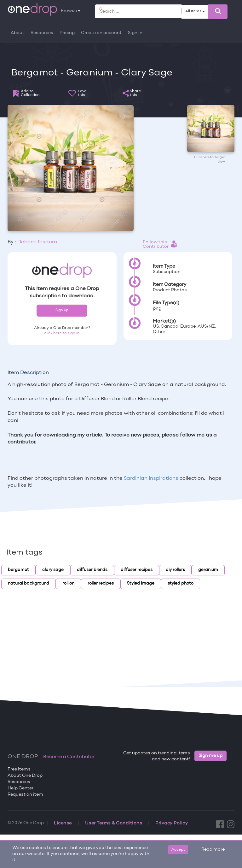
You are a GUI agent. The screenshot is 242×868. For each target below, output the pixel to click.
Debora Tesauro (37, 242)
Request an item (25, 795)
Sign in (135, 33)
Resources (42, 33)
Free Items (19, 769)
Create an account (101, 33)
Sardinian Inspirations (151, 479)
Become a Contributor (69, 757)
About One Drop (25, 776)
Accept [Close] (178, 850)
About (17, 33)
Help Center (20, 788)
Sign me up (210, 756)
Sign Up (62, 310)
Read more (213, 850)
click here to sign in (62, 333)
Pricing (67, 33)
